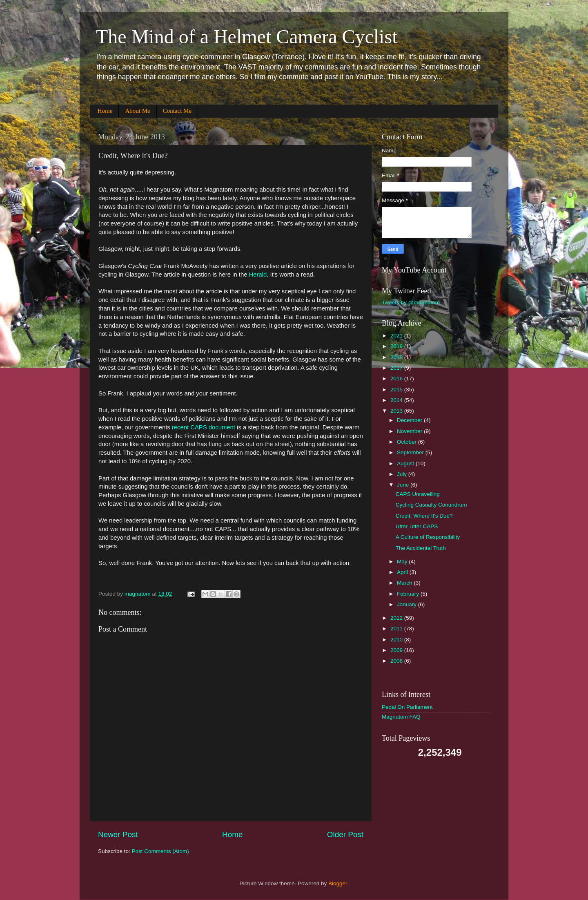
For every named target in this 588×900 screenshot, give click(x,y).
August (406, 463)
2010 (397, 640)
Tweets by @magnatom (411, 303)
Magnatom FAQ (401, 717)
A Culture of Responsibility (428, 537)
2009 (397, 650)
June (404, 485)
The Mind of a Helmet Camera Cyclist (247, 37)
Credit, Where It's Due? (424, 516)
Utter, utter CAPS (417, 526)
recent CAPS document (203, 427)
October (408, 442)
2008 (397, 661)
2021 (397, 336)
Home (105, 111)
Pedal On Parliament (407, 707)
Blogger (338, 883)
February (409, 594)
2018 (397, 357)
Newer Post (118, 834)
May (403, 562)
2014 (397, 400)
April (403, 572)
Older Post (345, 834)
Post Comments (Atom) (160, 851)
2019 (397, 346)
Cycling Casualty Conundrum (431, 505)
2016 (397, 379)
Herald (258, 275)
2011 (397, 629)
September (411, 452)
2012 (397, 618)
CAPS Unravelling (418, 494)
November (410, 431)
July (403, 474)
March (405, 583)
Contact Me (177, 111)
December (410, 420)
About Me (137, 111)
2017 (397, 368)
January (408, 604)
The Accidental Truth (421, 548)
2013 (397, 411)
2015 (397, 390)
